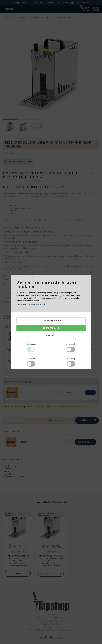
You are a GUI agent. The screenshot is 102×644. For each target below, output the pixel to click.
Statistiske (31, 359)
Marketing (71, 359)
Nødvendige (31, 344)
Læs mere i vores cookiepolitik (31, 304)
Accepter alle (51, 328)
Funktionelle (71, 344)
